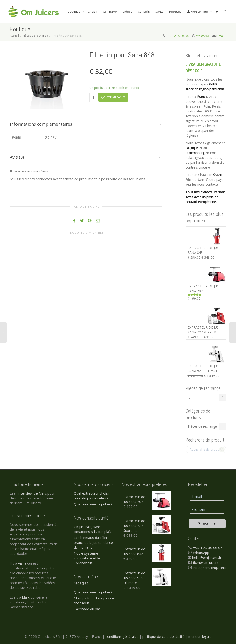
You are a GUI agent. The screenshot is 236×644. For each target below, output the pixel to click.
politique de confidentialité (163, 636)
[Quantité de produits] (93, 97)
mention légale (200, 636)
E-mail (220, 36)
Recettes (175, 12)
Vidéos (127, 12)
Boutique (74, 12)
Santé (159, 12)
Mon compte (198, 12)
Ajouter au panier (113, 97)
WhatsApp (203, 36)
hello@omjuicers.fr (207, 557)
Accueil (14, 36)
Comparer (110, 12)
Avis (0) (17, 157)
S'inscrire (207, 523)
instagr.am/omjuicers (210, 568)
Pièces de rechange (35, 36)
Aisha (22, 563)
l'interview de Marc (32, 493)
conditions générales (122, 636)
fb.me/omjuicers (206, 562)
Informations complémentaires (41, 124)
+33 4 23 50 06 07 (178, 36)
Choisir (93, 12)
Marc (26, 597)
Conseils (144, 12)
